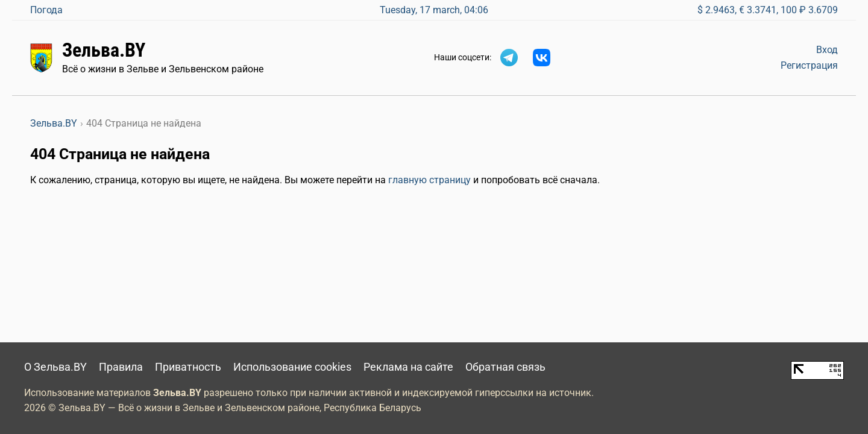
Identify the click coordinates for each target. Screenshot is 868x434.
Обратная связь (505, 367)
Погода (46, 10)
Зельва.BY (104, 50)
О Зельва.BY (55, 367)
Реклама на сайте (408, 367)
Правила (121, 367)
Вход (827, 50)
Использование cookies (292, 367)
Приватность (188, 367)
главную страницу (429, 180)
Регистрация (809, 65)
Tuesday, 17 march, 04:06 (434, 10)
